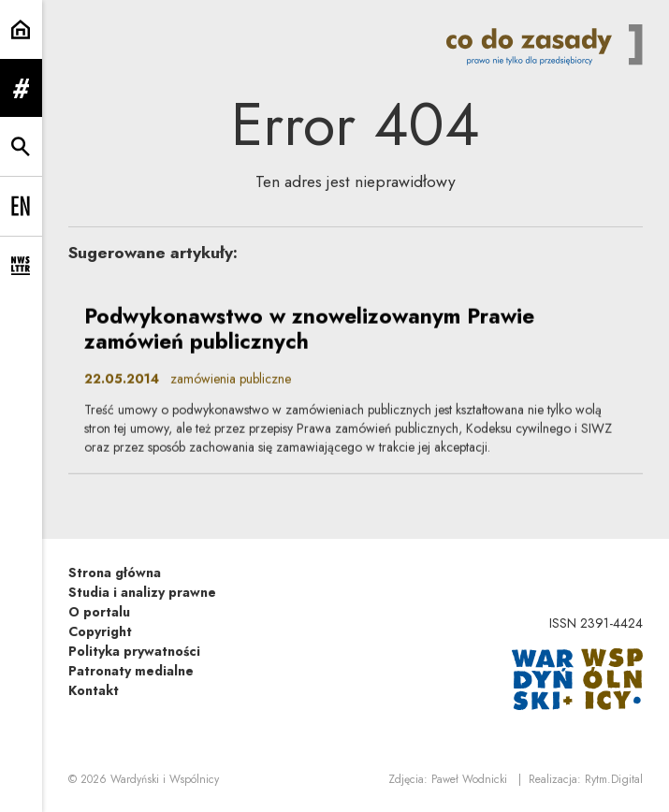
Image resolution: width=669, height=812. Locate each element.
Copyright (100, 631)
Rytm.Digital (614, 779)
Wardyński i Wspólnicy (165, 779)
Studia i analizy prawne (142, 592)
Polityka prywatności (134, 651)
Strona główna (115, 573)
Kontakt (94, 690)
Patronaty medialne (131, 671)
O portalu (99, 612)
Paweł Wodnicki (469, 779)
